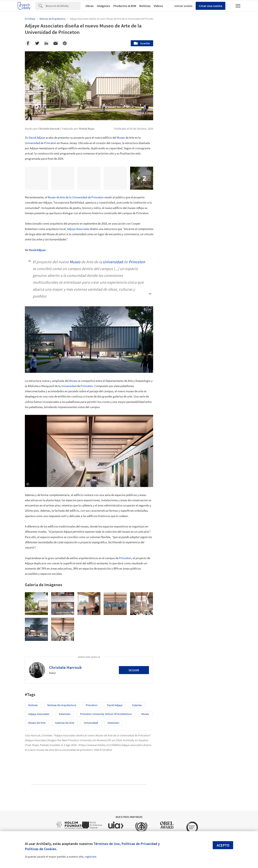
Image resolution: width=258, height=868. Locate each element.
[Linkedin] (46, 43)
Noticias (145, 6)
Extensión (65, 714)
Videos (158, 6)
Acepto (223, 845)
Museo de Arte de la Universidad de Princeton (76, 197)
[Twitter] (37, 43)
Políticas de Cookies (40, 849)
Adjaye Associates (78, 229)
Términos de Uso (107, 844)
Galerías (137, 705)
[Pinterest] (65, 43)
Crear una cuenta (210, 6)
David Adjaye (37, 138)
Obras (90, 6)
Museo (121, 138)
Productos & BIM (125, 6)
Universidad (32, 143)
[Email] (56, 43)
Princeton (50, 143)
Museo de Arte (37, 723)
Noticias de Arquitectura (62, 705)
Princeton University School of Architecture (106, 714)
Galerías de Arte (65, 723)
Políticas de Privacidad (139, 844)
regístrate (91, 857)
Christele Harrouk (65, 667)
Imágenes (103, 6)
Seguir (134, 670)
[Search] (63, 6)
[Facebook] (28, 43)
